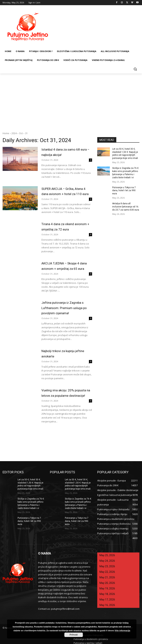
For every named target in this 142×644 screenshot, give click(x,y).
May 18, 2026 (107, 592)
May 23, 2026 (107, 564)
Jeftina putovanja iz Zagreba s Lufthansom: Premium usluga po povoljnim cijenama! (64, 306)
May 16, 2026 (107, 603)
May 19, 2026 (107, 586)
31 (26, 133)
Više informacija (122, 631)
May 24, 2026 (107, 558)
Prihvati (74, 635)
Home (6, 133)
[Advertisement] (71, 101)
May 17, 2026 (107, 597)
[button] (135, 69)
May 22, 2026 (107, 569)
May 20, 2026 (107, 581)
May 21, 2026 (107, 575)
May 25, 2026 (107, 553)
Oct (21, 133)
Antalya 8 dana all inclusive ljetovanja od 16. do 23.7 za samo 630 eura (126, 207)
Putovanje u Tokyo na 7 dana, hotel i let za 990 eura (124, 190)
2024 (14, 133)
